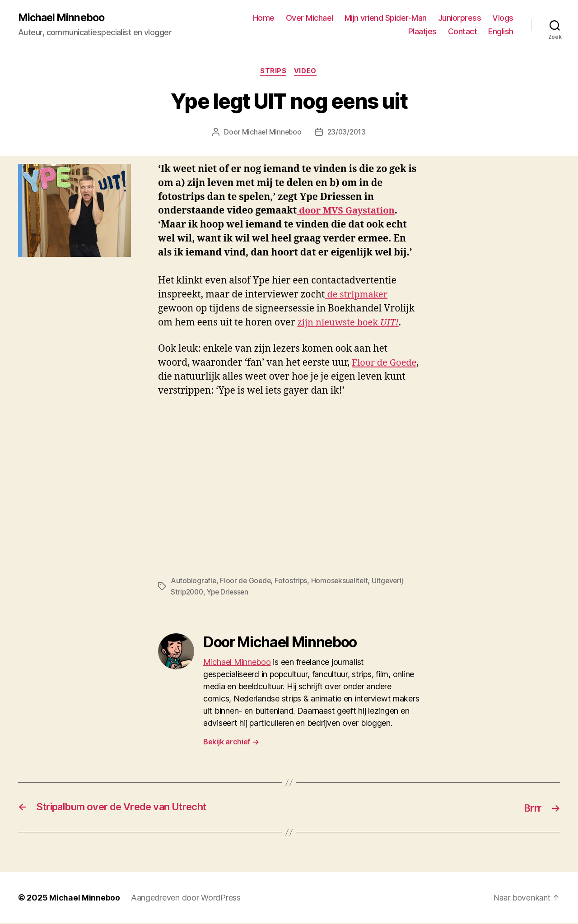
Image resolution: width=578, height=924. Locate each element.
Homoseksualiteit (342, 582)
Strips (273, 72)
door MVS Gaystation (348, 212)
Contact (463, 32)
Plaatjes (422, 32)
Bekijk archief (231, 743)
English (501, 32)
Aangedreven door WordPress (186, 898)
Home (264, 18)
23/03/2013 (347, 133)
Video (307, 72)
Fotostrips (293, 582)
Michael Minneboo (63, 18)
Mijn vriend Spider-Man (386, 18)
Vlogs (503, 18)
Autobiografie (194, 582)
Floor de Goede (247, 582)
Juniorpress (460, 18)
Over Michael (310, 18)
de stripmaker (357, 296)
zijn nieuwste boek (350, 324)
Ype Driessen (231, 593)
